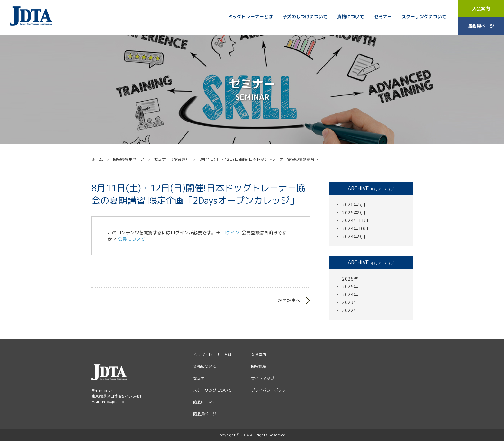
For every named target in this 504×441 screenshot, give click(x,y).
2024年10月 (355, 228)
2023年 (350, 302)
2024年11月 (355, 220)
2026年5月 (354, 205)
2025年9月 (354, 213)
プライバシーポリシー (270, 390)
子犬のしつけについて (305, 17)
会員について (131, 239)
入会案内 (481, 9)
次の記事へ (289, 300)
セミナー (383, 17)
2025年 (350, 287)
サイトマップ (263, 378)
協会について (205, 402)
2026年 (350, 279)
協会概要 (259, 366)
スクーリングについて (424, 17)
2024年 (350, 295)
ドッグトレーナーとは (250, 17)
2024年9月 (354, 236)
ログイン (230, 233)
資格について (351, 17)
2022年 (350, 310)
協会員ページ (481, 26)
